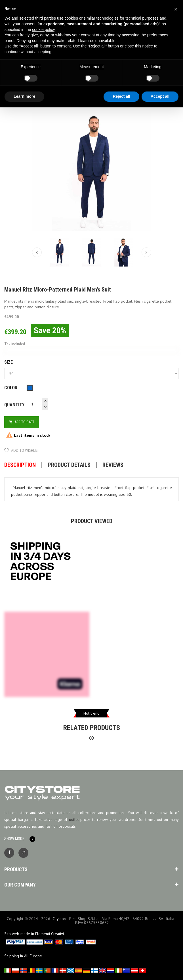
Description (20, 465)
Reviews (113, 465)
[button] (176, 9)
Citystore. (60, 919)
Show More (14, 839)
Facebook (9, 853)
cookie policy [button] (43, 30)
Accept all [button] (160, 96)
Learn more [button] (24, 96)
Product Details (69, 465)
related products (92, 728)
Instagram (23, 853)
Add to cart (22, 422)
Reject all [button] (121, 96)
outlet (74, 819)
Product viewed (92, 521)
